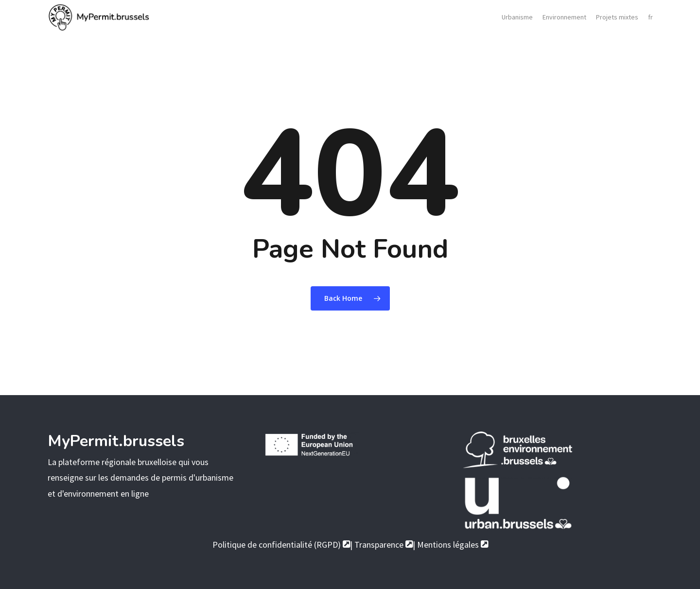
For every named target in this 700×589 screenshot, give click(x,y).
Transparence (384, 545)
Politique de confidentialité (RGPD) (281, 545)
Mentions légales (453, 545)
